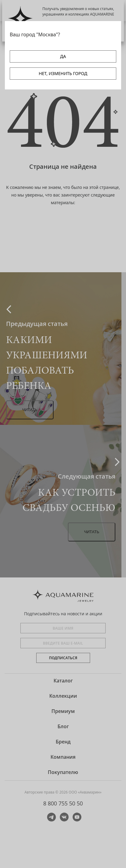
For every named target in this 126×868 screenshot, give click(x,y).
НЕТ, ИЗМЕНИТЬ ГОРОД (63, 73)
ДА (63, 56)
